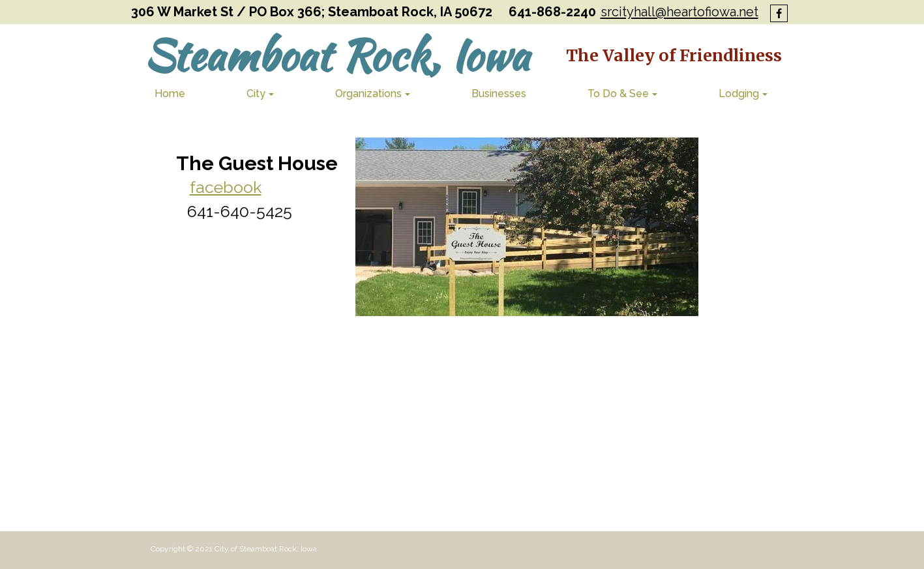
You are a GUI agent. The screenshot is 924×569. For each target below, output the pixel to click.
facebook (226, 187)
